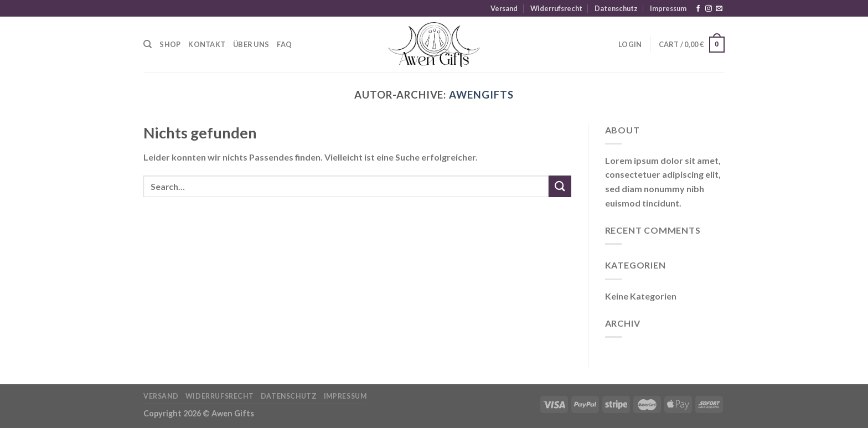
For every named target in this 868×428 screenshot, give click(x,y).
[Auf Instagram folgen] (709, 9)
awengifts (481, 95)
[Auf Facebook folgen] (698, 9)
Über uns (251, 44)
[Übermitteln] (560, 186)
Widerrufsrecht (556, 8)
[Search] (148, 44)
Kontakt (207, 44)
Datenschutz (616, 8)
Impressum (668, 8)
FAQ (284, 44)
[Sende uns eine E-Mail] (719, 9)
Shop (170, 44)
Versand (504, 8)
